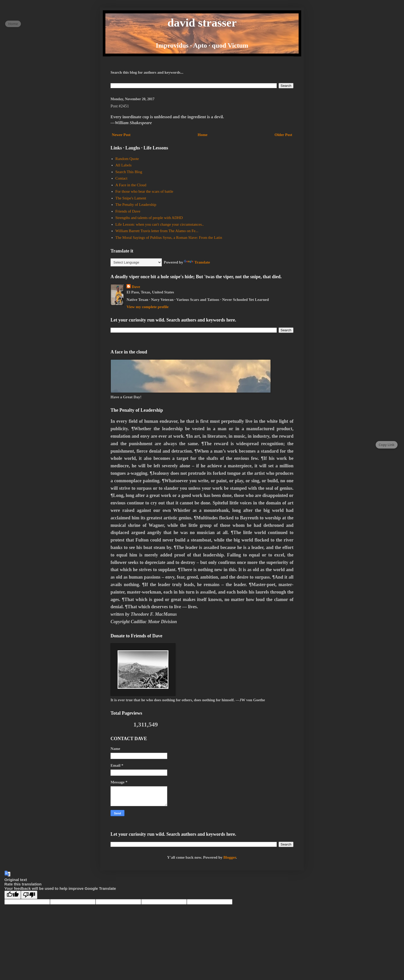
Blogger (230, 857)
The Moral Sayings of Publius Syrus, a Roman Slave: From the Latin (169, 238)
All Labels (124, 165)
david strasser (202, 23)
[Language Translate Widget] (136, 262)
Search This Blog (129, 172)
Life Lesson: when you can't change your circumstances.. (160, 224)
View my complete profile (148, 307)
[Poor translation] (29, 895)
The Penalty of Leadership (136, 205)
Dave (136, 287)
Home (203, 135)
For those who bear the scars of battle (144, 191)
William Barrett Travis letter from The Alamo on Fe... (157, 231)
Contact (121, 178)
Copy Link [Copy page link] (387, 445)
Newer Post (121, 135)
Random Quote (127, 159)
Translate (197, 262)
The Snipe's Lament (131, 198)
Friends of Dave (128, 211)
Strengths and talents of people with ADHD (149, 218)
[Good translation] (13, 895)
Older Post (283, 135)
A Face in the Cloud (131, 185)
